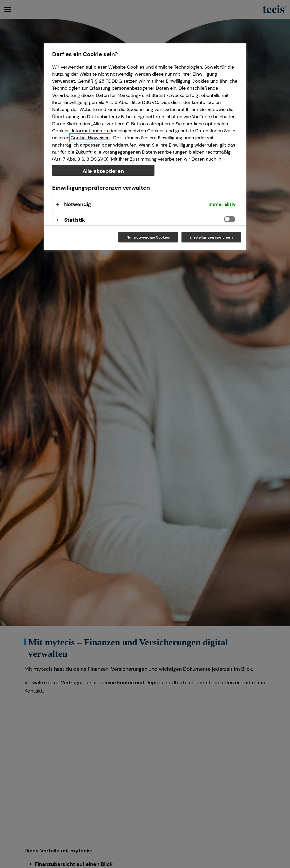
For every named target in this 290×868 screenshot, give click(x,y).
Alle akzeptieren (103, 171)
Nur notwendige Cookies (148, 237)
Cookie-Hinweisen (90, 138)
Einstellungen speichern (211, 237)
